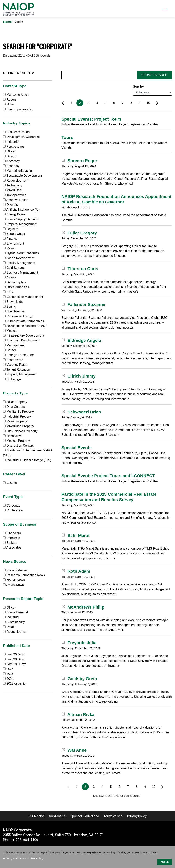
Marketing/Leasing (17, 171)
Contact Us (57, 816)
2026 (10, 669)
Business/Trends (16, 132)
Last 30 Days (15, 654)
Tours (67, 137)
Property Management (20, 224)
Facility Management (19, 263)
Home (8, 22)
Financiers (12, 533)
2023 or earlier (16, 683)
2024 (10, 679)
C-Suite (10, 483)
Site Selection (14, 311)
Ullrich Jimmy (78, 376)
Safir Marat (75, 536)
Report (9, 100)
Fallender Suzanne (83, 305)
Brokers (10, 543)
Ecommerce (13, 360)
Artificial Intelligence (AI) (21, 210)
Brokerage (12, 379)
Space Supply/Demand (21, 219)
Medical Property (17, 441)
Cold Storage (14, 268)
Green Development (19, 258)
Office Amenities (16, 287)
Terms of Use (113, 816)
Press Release (15, 570)
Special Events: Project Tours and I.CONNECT (108, 476)
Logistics (11, 229)
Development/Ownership (22, 137)
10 (148, 103)
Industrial (11, 142)
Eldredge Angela (81, 340)
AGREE (165, 862)
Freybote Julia (79, 643)
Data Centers (14, 407)
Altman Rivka (78, 715)
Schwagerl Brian (81, 412)
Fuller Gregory (79, 233)
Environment (13, 243)
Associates (12, 548)
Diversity (11, 205)
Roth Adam (76, 571)
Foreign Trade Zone (18, 355)
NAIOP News (14, 580)
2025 (10, 674)
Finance (10, 239)
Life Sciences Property (20, 431)
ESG (8, 292)
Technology (13, 185)
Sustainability (14, 622)
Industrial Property (17, 416)
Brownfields (13, 302)
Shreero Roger (79, 161)
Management (14, 345)
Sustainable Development (23, 176)
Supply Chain (14, 234)
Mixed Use (12, 190)
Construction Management (23, 297)
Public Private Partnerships (24, 321)
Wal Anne (74, 750)
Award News (13, 585)
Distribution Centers (18, 446)
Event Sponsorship (18, 109)
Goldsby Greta (79, 679)
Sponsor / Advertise (85, 816)
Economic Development (21, 340)
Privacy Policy (137, 816)
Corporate (12, 505)
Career (10, 350)
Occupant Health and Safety (24, 326)
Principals (12, 538)
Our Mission (36, 816)
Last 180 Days (16, 664)
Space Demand (16, 612)
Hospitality (12, 436)
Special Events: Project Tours (91, 119)
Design (10, 156)
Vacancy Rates (15, 365)
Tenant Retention (17, 370)
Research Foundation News (24, 575)
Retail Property (15, 421)
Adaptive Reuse (16, 200)
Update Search (155, 75)
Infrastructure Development (24, 336)
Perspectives (14, 147)
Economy (11, 166)
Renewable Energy (18, 316)
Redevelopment (16, 180)
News (9, 104)
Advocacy (11, 161)
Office (9, 151)
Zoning (10, 306)
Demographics (15, 282)
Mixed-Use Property (19, 426)
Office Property (15, 402)
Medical (10, 331)
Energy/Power (15, 214)
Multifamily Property (18, 412)
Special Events (76, 448)
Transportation (15, 195)
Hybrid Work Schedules (21, 253)
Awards (10, 277)
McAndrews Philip (83, 607)
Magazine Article (16, 95)
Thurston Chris (80, 269)
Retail (9, 248)
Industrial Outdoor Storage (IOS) (27, 460)
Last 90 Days (15, 659)
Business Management (21, 273)
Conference (13, 510)
